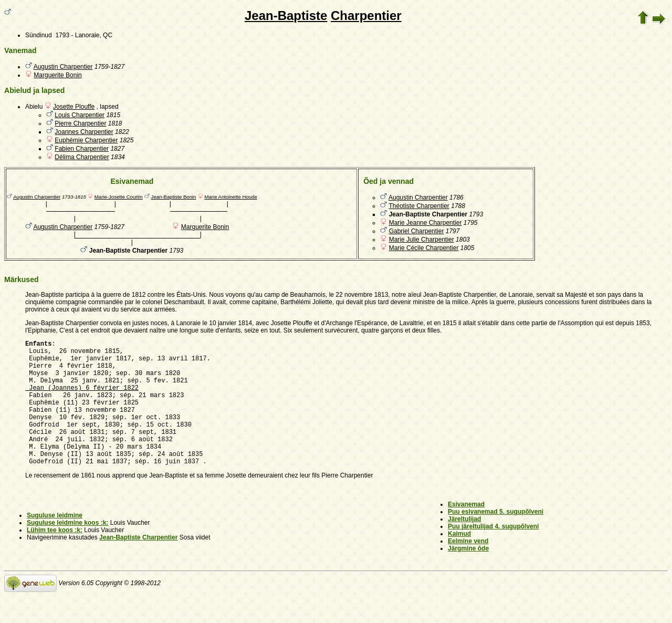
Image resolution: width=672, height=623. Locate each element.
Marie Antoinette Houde (230, 197)
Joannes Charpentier (84, 132)
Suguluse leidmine (55, 542)
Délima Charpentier (82, 157)
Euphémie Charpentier (86, 140)
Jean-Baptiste (286, 15)
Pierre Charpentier (80, 123)
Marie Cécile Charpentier (424, 248)
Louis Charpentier (80, 115)
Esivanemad (466, 531)
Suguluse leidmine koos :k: (67, 549)
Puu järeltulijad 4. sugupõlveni (493, 553)
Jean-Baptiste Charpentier (138, 564)
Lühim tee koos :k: (55, 557)
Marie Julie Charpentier (422, 240)
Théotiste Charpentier (419, 206)
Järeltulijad (464, 546)
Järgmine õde (468, 575)
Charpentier (366, 15)
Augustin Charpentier (63, 67)
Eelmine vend (468, 568)
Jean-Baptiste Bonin (174, 197)
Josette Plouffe (74, 107)
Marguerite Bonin (57, 75)
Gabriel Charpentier (417, 231)
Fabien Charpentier (82, 149)
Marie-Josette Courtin (119, 197)
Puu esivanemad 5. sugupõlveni (496, 538)
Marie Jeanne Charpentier (426, 223)
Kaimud (459, 560)
